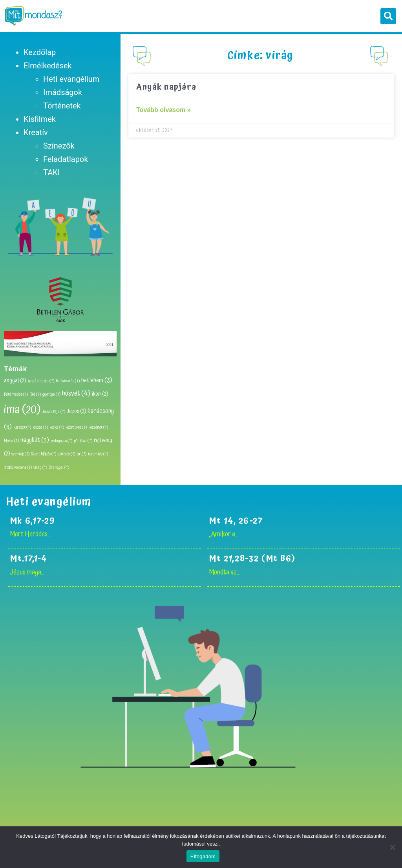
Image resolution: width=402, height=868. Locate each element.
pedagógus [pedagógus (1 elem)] (61, 441)
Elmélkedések (48, 66)
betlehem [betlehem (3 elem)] (97, 380)
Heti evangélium (71, 79)
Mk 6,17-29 (32, 521)
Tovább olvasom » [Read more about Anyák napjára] (163, 110)
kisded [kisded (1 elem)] (40, 428)
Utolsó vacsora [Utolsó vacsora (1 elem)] (18, 468)
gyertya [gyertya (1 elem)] (51, 395)
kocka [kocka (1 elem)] (57, 428)
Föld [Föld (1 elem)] (35, 395)
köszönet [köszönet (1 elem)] (98, 428)
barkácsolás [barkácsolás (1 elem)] (68, 381)
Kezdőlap (40, 52)
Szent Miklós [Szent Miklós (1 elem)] (44, 454)
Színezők (59, 146)
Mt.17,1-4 (29, 559)
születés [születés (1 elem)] (67, 454)
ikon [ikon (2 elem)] (100, 394)
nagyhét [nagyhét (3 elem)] (35, 440)
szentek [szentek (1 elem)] (20, 454)
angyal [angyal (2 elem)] (15, 381)
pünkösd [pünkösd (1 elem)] (83, 441)
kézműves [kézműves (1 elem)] (76, 428)
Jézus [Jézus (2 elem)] (76, 411)
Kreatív (36, 132)
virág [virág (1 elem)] (40, 468)
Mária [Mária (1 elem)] (11, 441)
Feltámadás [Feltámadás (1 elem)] (16, 395)
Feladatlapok (66, 159)
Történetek (62, 106)
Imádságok (63, 92)
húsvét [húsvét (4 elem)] (76, 394)
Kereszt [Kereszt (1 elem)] (22, 428)
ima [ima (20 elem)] (22, 410)
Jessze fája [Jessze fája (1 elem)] (54, 412)
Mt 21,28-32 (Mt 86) (254, 559)
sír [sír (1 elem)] (82, 454)
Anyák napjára (166, 87)
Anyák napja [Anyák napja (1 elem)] (41, 381)
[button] (388, 16)
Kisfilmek (40, 119)
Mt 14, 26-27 (236, 521)
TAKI (51, 172)
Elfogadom (203, 856)
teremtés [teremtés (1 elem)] (98, 454)
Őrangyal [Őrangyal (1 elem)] (59, 468)
